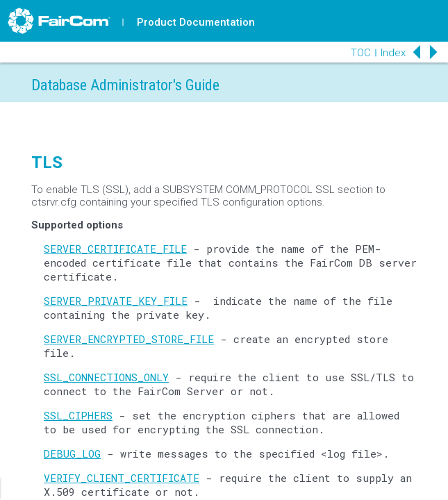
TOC (361, 53)
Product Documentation (196, 22)
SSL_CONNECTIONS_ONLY (106, 377)
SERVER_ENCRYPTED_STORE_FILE (129, 339)
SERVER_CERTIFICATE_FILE (115, 249)
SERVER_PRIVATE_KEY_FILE (116, 301)
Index (393, 53)
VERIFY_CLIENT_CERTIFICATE (122, 478)
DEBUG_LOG (72, 453)
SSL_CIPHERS (78, 415)
